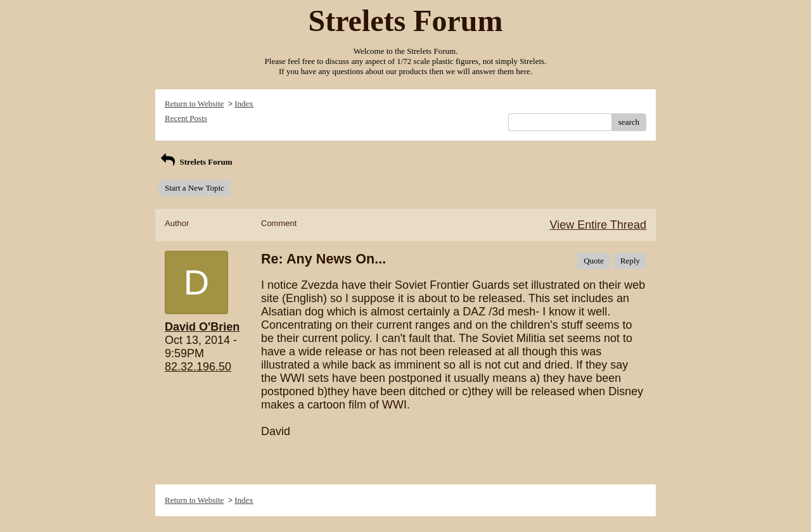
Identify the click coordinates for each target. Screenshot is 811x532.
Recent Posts (186, 118)
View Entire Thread (598, 225)
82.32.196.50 (198, 367)
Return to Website (194, 104)
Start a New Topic (195, 188)
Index (244, 104)
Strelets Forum (195, 162)
